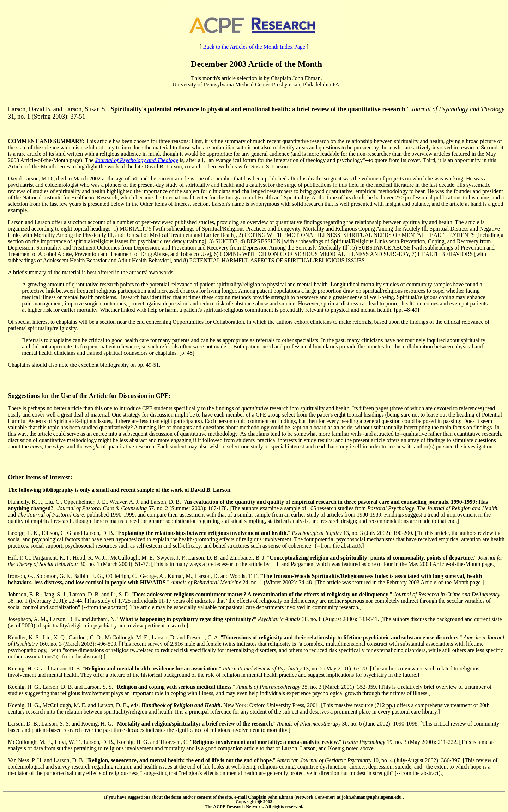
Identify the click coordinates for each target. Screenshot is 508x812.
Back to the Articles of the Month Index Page (254, 47)
